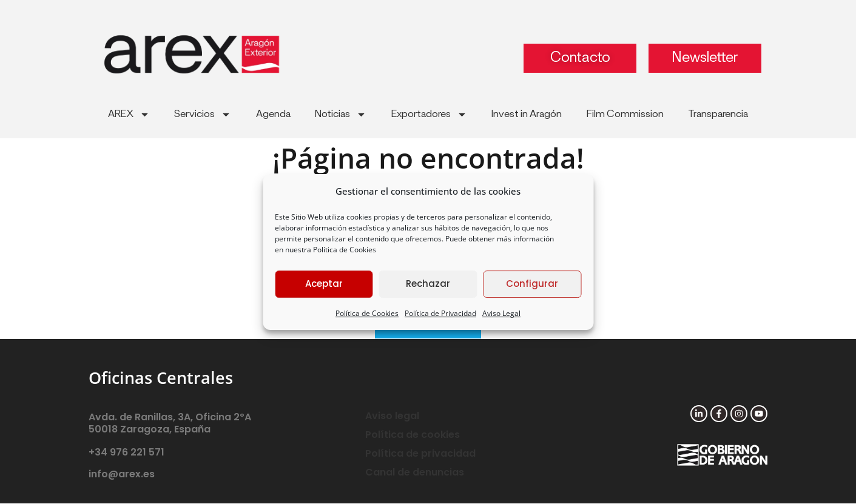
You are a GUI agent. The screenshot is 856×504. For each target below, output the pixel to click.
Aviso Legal (501, 313)
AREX (129, 114)
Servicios (203, 114)
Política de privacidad (420, 454)
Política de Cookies (345, 250)
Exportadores (429, 114)
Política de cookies (413, 435)
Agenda (273, 114)
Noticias (341, 114)
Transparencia (718, 114)
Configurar (532, 284)
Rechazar (428, 284)
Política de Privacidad (440, 313)
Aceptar (324, 284)
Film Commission (625, 114)
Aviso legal (392, 416)
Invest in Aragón (527, 114)
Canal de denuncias (415, 473)
